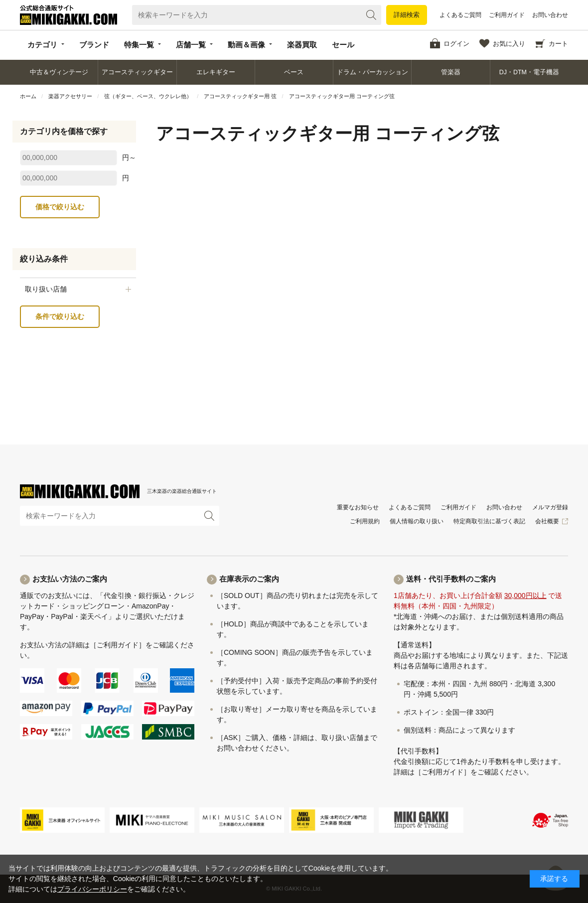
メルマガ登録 (550, 507)
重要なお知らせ (358, 507)
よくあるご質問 (460, 15)
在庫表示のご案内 (249, 579)
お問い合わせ (550, 15)
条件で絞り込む (60, 316)
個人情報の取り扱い (417, 521)
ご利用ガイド (507, 15)
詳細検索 (407, 15)
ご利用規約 (365, 521)
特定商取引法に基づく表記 (489, 521)
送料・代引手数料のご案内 (451, 579)
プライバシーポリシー (92, 889)
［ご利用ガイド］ (118, 645)
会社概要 (547, 521)
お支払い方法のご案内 (70, 579)
